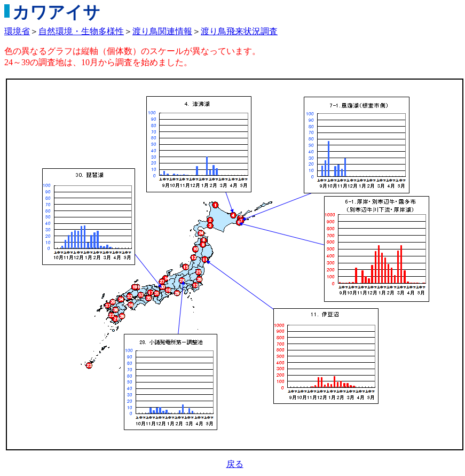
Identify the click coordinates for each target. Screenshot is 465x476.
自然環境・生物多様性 (81, 31)
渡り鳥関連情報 (162, 31)
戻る (235, 464)
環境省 (17, 31)
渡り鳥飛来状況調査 (239, 31)
